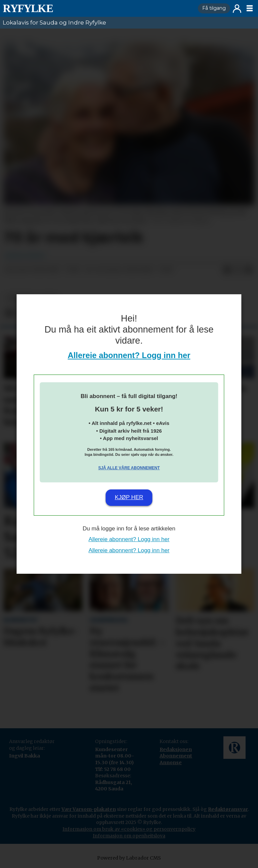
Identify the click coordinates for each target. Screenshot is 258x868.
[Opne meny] (250, 8)
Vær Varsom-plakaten (89, 809)
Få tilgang (214, 8)
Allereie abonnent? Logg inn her (129, 355)
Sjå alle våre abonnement (129, 468)
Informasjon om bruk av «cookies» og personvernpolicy (129, 829)
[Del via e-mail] (249, 270)
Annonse (171, 763)
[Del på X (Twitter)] (238, 270)
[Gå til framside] (28, 8)
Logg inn (237, 9)
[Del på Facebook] (227, 270)
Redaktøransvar (228, 809)
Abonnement (176, 756)
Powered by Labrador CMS (129, 858)
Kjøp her (129, 497)
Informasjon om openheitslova (129, 836)
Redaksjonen (176, 749)
